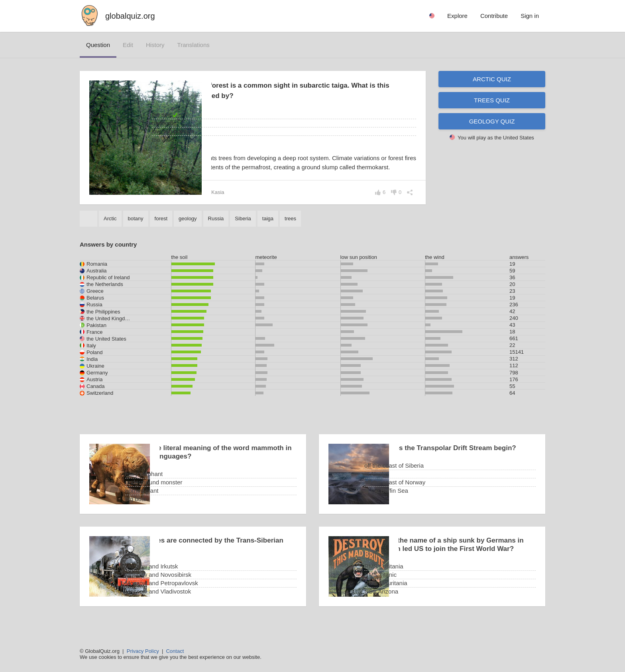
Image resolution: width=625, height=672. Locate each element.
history (155, 45)
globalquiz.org (130, 16)
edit (128, 45)
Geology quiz (492, 121)
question (98, 45)
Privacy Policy (143, 651)
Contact (175, 651)
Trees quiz (492, 100)
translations (194, 45)
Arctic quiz (492, 79)
